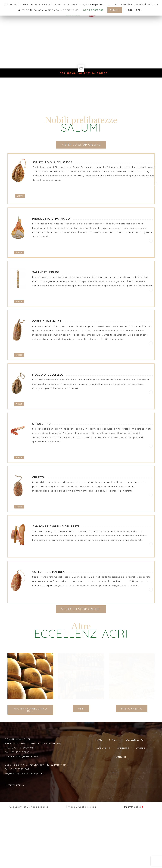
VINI (81, 709)
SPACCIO (114, 740)
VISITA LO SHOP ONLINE (81, 145)
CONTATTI (120, 757)
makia (133, 860)
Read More (133, 10)
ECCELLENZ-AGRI (136, 740)
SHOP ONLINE (103, 748)
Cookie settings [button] (93, 10)
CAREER (141, 748)
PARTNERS (123, 748)
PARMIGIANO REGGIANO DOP (30, 710)
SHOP (20, 196)
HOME (99, 740)
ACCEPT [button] (115, 10)
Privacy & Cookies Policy (81, 860)
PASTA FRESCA (132, 709)
